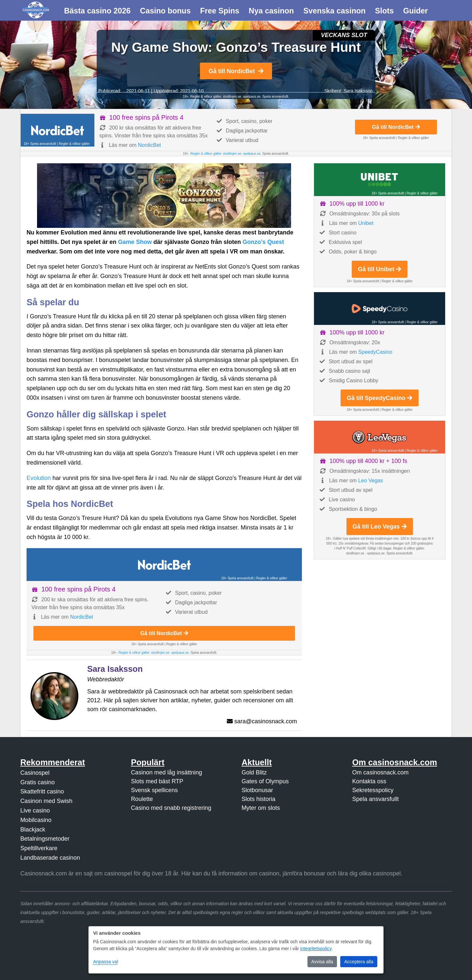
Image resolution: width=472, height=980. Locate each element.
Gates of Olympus (265, 781)
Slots (384, 11)
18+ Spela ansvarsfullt (40, 144)
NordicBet (149, 145)
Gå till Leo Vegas (380, 527)
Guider (415, 11)
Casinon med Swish (46, 801)
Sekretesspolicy (373, 790)
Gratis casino (38, 782)
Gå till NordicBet (236, 71)
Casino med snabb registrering (171, 808)
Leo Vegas (371, 480)
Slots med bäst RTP (157, 781)
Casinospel (35, 773)
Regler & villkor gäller (205, 97)
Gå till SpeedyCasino (380, 398)
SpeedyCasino (375, 352)
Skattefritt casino (42, 791)
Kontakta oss (369, 781)
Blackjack (33, 830)
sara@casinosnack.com (266, 721)
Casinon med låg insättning (166, 772)
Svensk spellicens (154, 790)
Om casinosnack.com (380, 772)
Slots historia (258, 799)
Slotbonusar (257, 790)
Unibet (366, 223)
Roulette (142, 799)
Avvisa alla (322, 962)
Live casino (35, 810)
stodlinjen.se (232, 97)
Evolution (39, 478)
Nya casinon (271, 11)
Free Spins (220, 11)
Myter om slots (261, 808)
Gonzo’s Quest (263, 242)
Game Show (135, 242)
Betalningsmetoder (45, 839)
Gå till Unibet (380, 269)
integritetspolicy (316, 949)
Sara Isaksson (358, 91)
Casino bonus (165, 11)
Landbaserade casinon (50, 858)
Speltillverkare (39, 848)
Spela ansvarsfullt (375, 799)
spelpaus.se (252, 97)
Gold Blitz (254, 772)
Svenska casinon (334, 11)
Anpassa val (106, 962)
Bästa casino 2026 (97, 11)
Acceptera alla (359, 962)
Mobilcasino (36, 820)
